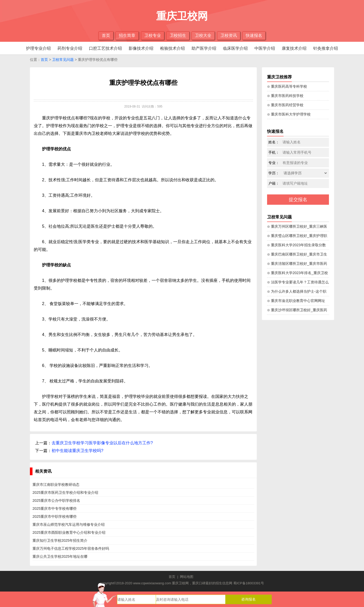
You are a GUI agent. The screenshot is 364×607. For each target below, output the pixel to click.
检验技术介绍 (172, 48)
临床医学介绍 (235, 48)
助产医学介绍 (204, 48)
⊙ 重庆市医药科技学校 (285, 96)
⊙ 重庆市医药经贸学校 (285, 105)
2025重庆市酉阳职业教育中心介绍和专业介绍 (69, 532)
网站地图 (187, 577)
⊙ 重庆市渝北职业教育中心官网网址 (296, 301)
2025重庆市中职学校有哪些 (55, 516)
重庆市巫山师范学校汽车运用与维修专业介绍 (69, 524)
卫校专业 (153, 35)
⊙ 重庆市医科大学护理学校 (289, 114)
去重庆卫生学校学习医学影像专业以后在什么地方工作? (102, 443)
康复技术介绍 (294, 48)
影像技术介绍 (141, 48)
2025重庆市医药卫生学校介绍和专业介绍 (65, 493)
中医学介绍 (265, 48)
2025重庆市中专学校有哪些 (55, 508)
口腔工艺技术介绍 (105, 48)
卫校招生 (178, 35)
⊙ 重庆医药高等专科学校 (287, 86)
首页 (106, 35)
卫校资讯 (229, 35)
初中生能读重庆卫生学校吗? (77, 451)
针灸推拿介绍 (326, 48)
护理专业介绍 (38, 48)
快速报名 (254, 35)
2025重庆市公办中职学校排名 (56, 501)
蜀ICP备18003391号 (249, 583)
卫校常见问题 (63, 60)
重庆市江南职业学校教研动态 (56, 485)
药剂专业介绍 (70, 48)
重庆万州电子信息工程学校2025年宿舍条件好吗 (71, 548)
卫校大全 (203, 35)
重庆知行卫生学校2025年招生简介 (60, 540)
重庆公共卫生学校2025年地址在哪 (60, 556)
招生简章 (127, 35)
